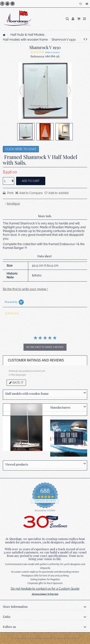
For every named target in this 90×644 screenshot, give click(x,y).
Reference (37, 57)
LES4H (76, 638)
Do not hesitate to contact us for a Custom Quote (45, 589)
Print (10, 193)
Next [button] (70, 91)
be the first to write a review (45, 347)
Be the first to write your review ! (25, 289)
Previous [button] (20, 91)
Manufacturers (60, 407)
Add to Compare (31, 193)
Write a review (52, 52)
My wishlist (81, 4)
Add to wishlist (58, 193)
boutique (13, 204)
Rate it (16, 383)
